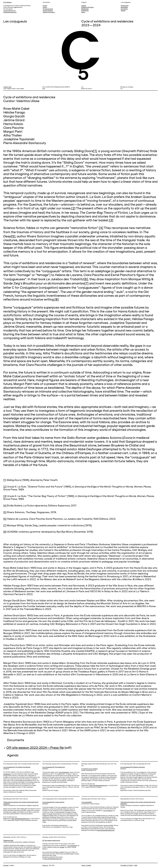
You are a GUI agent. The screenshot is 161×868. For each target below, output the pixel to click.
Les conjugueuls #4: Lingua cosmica (53, 802)
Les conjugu (64, 772)
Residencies (85, 9)
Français (6, 865)
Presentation (125, 6)
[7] (86, 284)
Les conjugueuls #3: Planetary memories (133, 767)
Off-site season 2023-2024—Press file (35, 748)
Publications (85, 11)
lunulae (62, 847)
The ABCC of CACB (126, 865)
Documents (124, 9)
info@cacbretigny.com (10, 12)
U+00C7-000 (7, 87)
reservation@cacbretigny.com (98, 786)
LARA (136, 865)
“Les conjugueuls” (87, 802)
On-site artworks (48, 9)
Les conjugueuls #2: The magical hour (54, 767)
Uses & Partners (48, 11)
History (45, 7)
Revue (83, 12)
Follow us (45, 865)
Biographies (124, 7)
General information (49, 12)
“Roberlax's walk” (8, 841)
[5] (13, 237)
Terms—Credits (86, 865)
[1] (95, 151)
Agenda (123, 11)
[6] (86, 279)
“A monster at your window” (90, 769)
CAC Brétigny (7, 2)
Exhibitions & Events (87, 7)
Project (45, 6)
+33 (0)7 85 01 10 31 (9, 11)
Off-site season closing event (51, 841)
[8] (57, 300)
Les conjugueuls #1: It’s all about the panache (17, 767)
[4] (101, 228)
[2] (73, 209)
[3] (111, 221)
